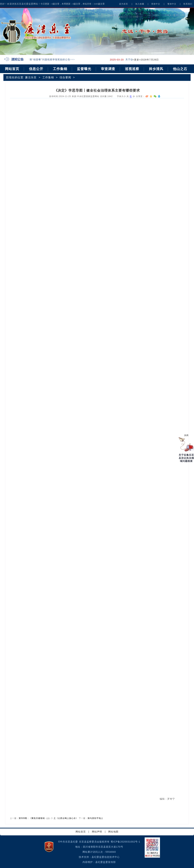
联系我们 (188, 4)
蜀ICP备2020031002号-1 (125, 842)
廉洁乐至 (31, 77)
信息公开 (36, 69)
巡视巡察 (132, 69)
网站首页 (12, 69)
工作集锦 (60, 69)
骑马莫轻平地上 (95, 818)
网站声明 (97, 832)
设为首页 (124, 4)
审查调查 (108, 69)
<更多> (136, 60)
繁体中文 (172, 4)
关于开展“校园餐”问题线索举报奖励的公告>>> (50, 60)
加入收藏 (140, 4)
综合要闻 (65, 77)
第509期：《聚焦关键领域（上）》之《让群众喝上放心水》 (48, 818)
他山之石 (180, 69)
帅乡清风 (156, 69)
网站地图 (113, 832)
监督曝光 (84, 69)
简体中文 (156, 4)
